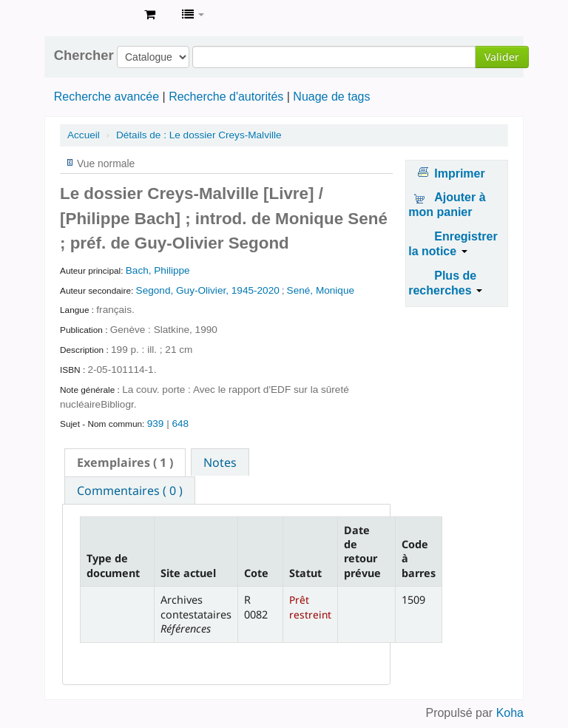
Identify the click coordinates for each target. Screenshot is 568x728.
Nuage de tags (331, 97)
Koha (510, 713)
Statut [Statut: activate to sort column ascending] (305, 573)
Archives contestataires (96, 15)
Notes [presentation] (220, 462)
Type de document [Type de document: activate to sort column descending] (113, 565)
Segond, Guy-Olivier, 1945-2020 (208, 290)
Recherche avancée (106, 97)
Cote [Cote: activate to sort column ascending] (256, 573)
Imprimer (459, 173)
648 (180, 424)
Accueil (84, 135)
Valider (502, 57)
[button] (150, 15)
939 (156, 424)
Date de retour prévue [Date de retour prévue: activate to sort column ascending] (362, 552)
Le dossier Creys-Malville (199, 135)
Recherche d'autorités (226, 97)
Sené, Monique (321, 290)
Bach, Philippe (158, 270)
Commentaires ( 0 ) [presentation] (130, 491)
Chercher (84, 55)
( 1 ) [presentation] (125, 462)
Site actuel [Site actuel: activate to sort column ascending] (188, 573)
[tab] (125, 462)
